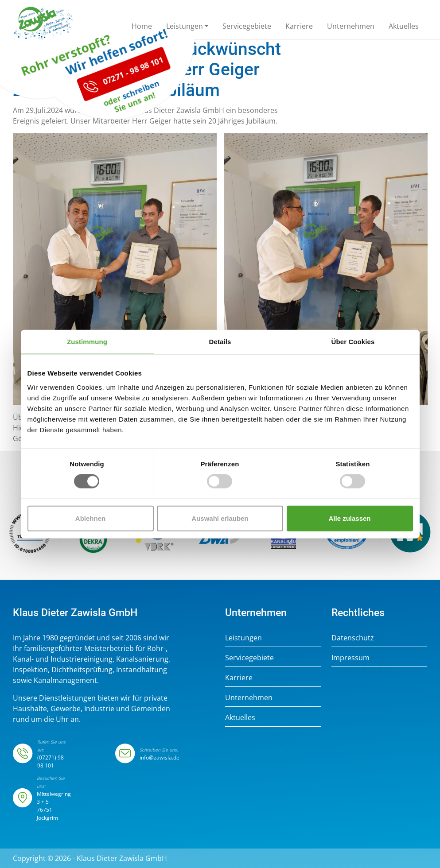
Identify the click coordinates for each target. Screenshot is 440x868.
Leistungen (243, 638)
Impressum (350, 658)
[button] (187, 28)
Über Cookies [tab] (353, 342)
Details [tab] (220, 342)
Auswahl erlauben (220, 518)
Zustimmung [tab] (87, 342)
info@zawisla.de (160, 758)
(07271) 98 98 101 (51, 761)
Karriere (239, 678)
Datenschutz (353, 638)
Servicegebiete (249, 658)
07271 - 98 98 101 (112, 97)
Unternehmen (249, 697)
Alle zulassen (349, 518)
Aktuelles (240, 717)
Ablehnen (90, 518)
